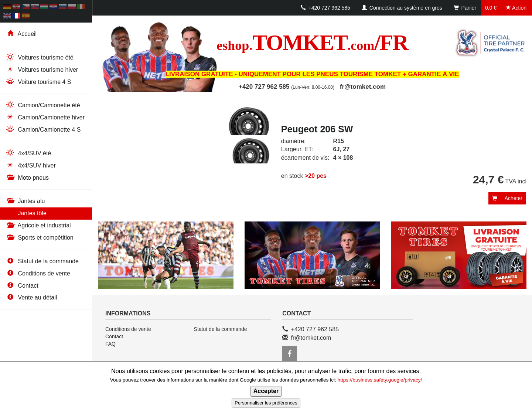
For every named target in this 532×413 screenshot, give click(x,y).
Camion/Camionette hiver (45, 117)
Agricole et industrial (38, 225)
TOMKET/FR (312, 43)
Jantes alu (25, 201)
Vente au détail (31, 297)
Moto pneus (27, 178)
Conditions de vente (38, 273)
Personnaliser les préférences (266, 403)
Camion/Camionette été (43, 105)
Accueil (21, 34)
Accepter (266, 391)
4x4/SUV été (28, 153)
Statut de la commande (42, 261)
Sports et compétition (40, 238)
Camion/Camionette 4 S (43, 129)
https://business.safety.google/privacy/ (380, 380)
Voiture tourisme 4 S (38, 82)
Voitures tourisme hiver (42, 69)
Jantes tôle (26, 213)
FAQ (110, 344)
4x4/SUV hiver (31, 165)
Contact (22, 286)
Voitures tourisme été (40, 57)
